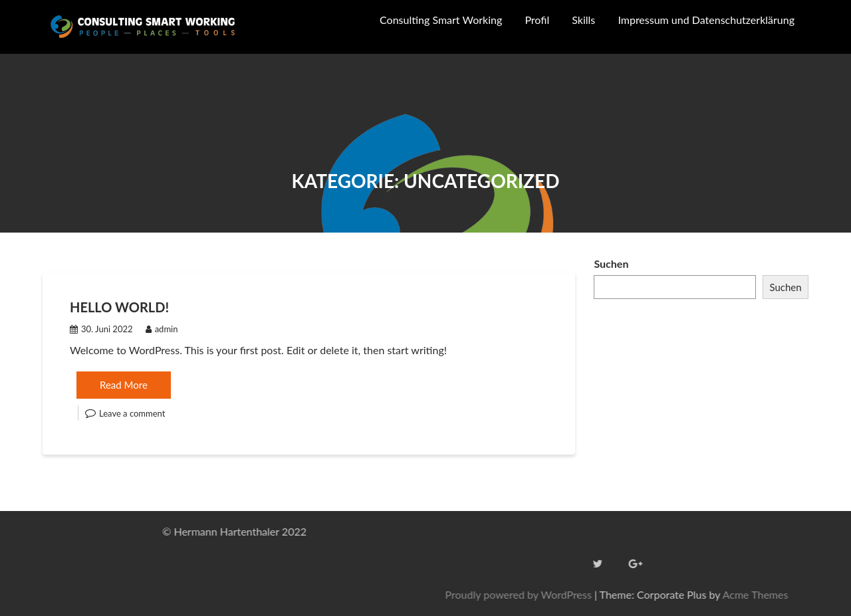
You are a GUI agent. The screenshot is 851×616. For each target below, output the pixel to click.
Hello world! (119, 307)
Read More (124, 385)
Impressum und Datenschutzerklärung (706, 20)
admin (162, 329)
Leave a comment (132, 413)
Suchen (611, 263)
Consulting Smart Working (441, 20)
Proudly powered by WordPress (671, 594)
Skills (583, 20)
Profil (537, 20)
